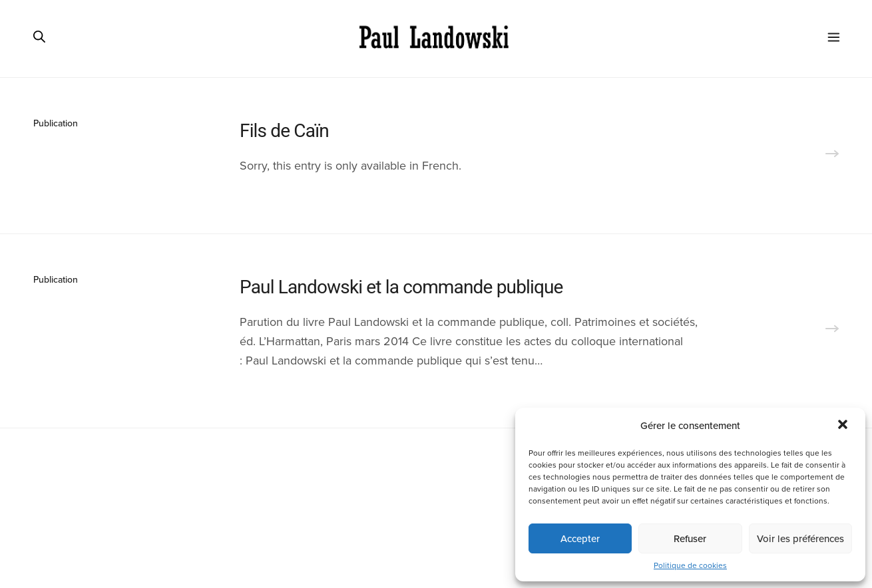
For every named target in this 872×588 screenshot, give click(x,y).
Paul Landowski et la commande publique (401, 287)
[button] (844, 426)
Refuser (690, 539)
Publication (56, 123)
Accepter (580, 539)
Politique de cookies (690, 565)
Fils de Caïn (284, 131)
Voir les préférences (800, 539)
